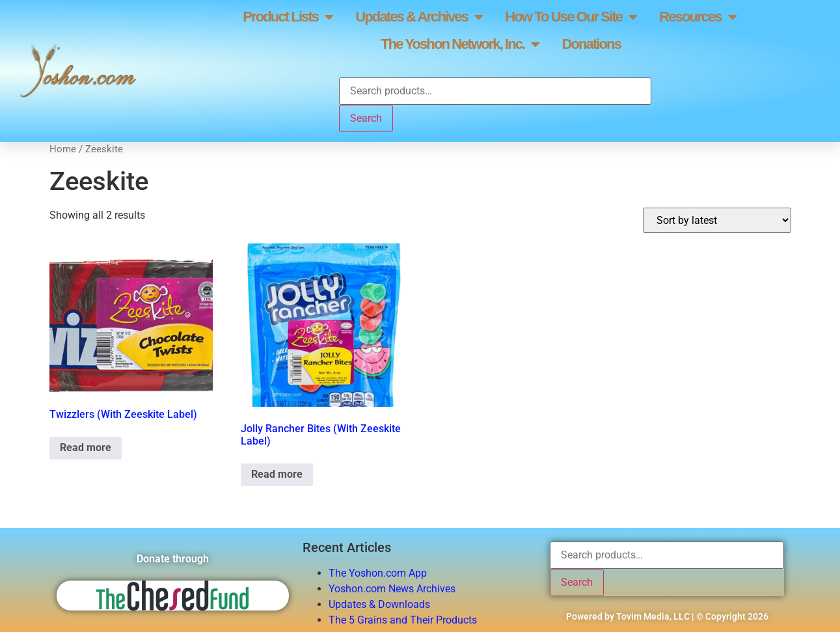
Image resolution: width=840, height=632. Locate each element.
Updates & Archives (419, 17)
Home (63, 149)
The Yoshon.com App (378, 573)
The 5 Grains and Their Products (403, 620)
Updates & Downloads (379, 604)
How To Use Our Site (571, 17)
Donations (591, 44)
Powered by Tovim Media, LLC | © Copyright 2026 (667, 616)
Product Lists (288, 17)
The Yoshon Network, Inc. (460, 44)
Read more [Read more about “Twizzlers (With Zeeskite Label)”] (86, 447)
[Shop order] (717, 220)
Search (366, 118)
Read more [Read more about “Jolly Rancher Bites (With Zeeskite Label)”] (277, 474)
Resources (698, 17)
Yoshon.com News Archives (392, 589)
